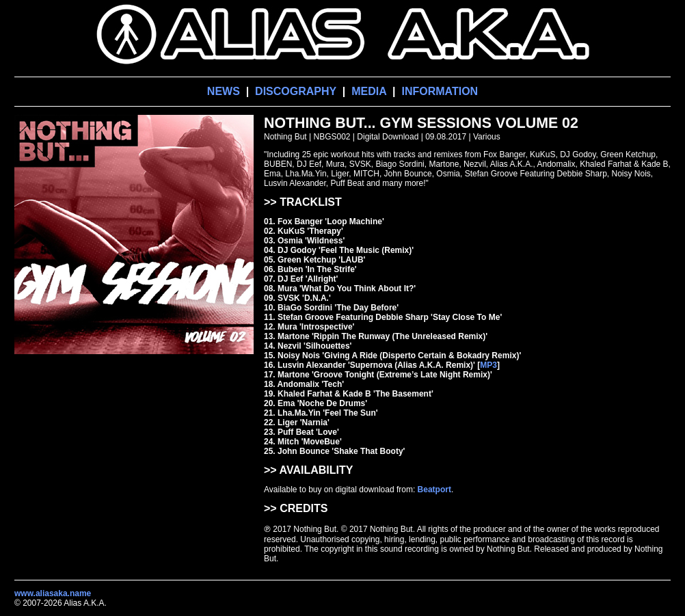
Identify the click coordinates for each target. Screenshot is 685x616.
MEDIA (369, 91)
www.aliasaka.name (53, 593)
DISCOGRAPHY (296, 91)
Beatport (434, 490)
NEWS (224, 91)
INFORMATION (440, 91)
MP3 (488, 365)
